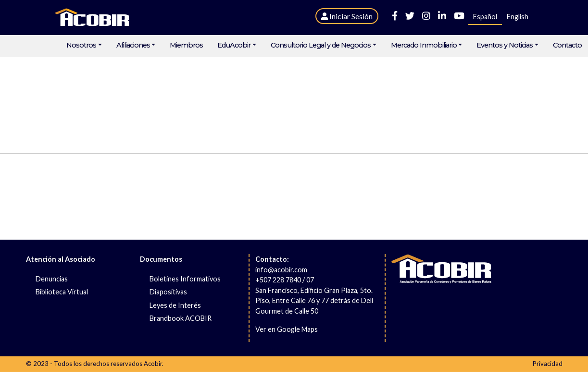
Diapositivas (168, 292)
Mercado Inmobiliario (424, 45)
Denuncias (52, 279)
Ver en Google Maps (287, 329)
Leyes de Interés (175, 305)
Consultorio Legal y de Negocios (321, 45)
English (518, 17)
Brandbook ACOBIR (181, 318)
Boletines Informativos (185, 279)
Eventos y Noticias (505, 45)
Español (485, 17)
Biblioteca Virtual (62, 292)
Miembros (186, 45)
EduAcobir (234, 45)
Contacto (567, 45)
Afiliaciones (133, 45)
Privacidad (548, 364)
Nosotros (81, 45)
